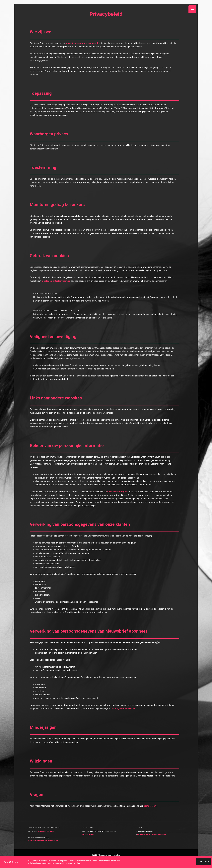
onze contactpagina (117, 492)
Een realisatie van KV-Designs (106, 858)
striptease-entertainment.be (56, 281)
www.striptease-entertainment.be (83, 43)
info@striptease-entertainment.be (43, 840)
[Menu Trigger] (192, 9)
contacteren (150, 806)
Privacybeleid (88, 834)
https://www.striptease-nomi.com (152, 834)
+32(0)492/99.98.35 (46, 831)
